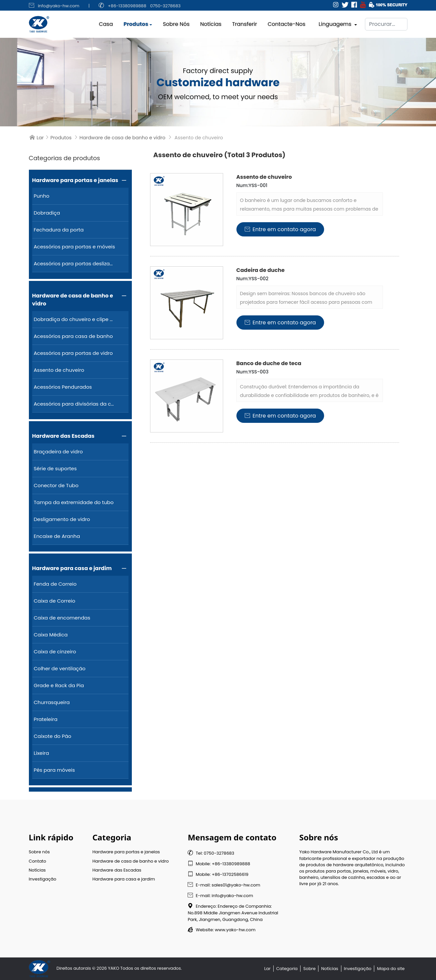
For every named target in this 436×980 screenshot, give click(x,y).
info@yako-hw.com (59, 6)
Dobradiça (47, 213)
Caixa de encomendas (62, 618)
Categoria (287, 969)
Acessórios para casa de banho (73, 336)
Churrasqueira (52, 702)
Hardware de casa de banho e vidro (122, 138)
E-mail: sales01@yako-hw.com (224, 885)
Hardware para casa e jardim (72, 568)
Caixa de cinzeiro (55, 652)
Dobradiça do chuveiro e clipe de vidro (75, 319)
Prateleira (46, 719)
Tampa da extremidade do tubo (74, 502)
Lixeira (42, 753)
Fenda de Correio (55, 584)
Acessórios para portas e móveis (75, 247)
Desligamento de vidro (62, 519)
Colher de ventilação (60, 668)
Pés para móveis (54, 770)
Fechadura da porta (59, 230)
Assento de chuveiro (59, 370)
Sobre (309, 969)
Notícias (211, 22)
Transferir (245, 22)
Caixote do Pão (53, 736)
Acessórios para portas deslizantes (75, 263)
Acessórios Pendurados (63, 387)
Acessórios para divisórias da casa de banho (75, 404)
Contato (38, 861)
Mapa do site (391, 969)
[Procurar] (386, 23)
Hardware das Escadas (63, 436)
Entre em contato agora (280, 229)
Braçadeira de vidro (58, 452)
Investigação (43, 879)
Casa (106, 22)
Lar (40, 138)
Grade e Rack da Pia (59, 685)
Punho (42, 196)
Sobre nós (176, 22)
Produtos (136, 22)
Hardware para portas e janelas (75, 180)
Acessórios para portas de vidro (73, 353)
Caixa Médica (51, 635)
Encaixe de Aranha (57, 536)
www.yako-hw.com (235, 930)
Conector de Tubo (56, 485)
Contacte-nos (287, 22)
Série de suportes (55, 468)
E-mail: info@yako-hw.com (220, 896)
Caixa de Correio (55, 601)
